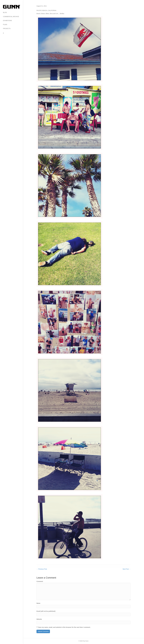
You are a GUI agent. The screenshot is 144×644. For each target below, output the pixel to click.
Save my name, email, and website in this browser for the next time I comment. (64, 627)
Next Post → (127, 569)
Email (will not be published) (46, 611)
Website (39, 619)
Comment (40, 581)
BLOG (5, 12)
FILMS (5, 25)
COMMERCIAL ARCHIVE (11, 17)
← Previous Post (42, 569)
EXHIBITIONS (7, 21)
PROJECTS (7, 29)
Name (38, 603)
